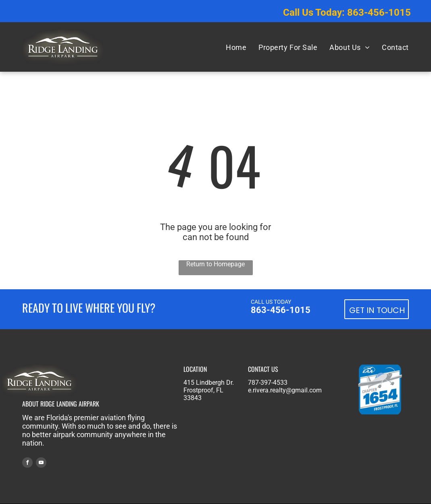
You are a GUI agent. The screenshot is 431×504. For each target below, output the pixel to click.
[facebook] (27, 464)
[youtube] (41, 464)
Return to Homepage (215, 264)
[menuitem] (236, 47)
